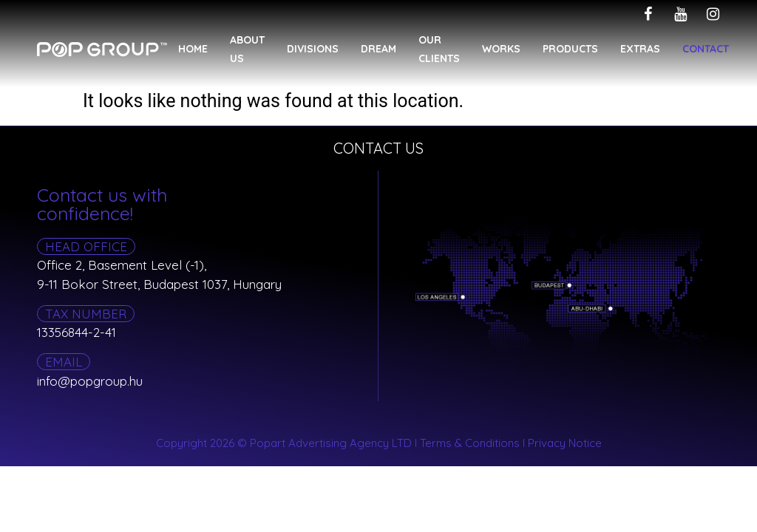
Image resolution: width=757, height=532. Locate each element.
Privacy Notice (565, 443)
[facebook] (648, 14)
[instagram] (713, 14)
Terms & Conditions (470, 443)
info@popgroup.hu (90, 381)
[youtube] (680, 14)
